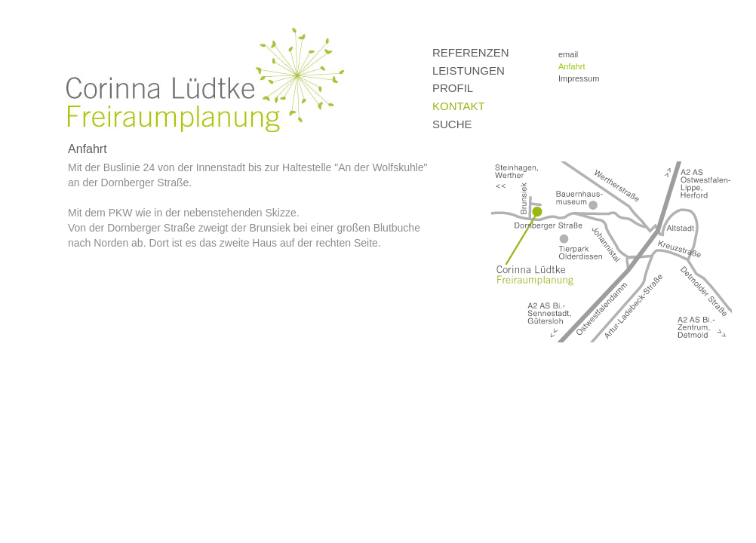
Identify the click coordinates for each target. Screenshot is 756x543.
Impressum (579, 78)
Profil (453, 88)
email (568, 54)
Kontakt (459, 106)
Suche (452, 124)
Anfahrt (572, 66)
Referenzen (471, 52)
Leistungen (469, 71)
